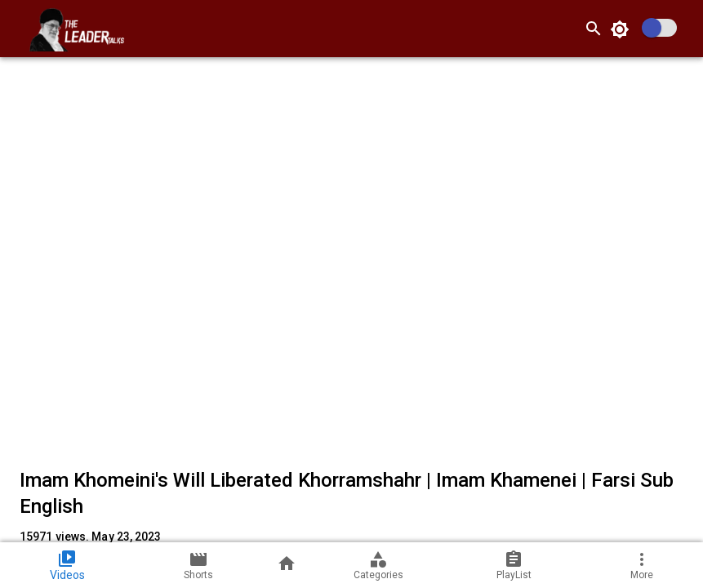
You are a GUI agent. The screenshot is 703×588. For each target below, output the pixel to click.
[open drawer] (20, 29)
